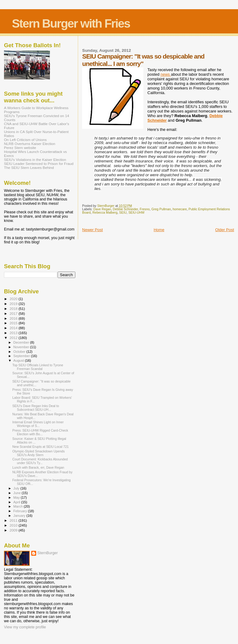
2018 (14, 309)
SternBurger (48, 553)
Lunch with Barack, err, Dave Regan (38, 467)
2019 (14, 304)
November (22, 347)
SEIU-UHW (136, 213)
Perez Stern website (20, 148)
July (17, 488)
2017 (14, 313)
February (21, 511)
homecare (180, 209)
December (22, 342)
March (19, 506)
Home (159, 230)
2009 (14, 530)
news (166, 74)
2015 (14, 323)
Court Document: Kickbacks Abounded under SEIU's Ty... (40, 461)
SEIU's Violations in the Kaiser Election (35, 160)
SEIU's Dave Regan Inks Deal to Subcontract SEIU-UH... (36, 408)
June (18, 493)
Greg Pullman (161, 209)
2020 (14, 299)
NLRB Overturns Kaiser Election (30, 144)
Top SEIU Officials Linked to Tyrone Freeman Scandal (38, 367)
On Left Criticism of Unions (25, 140)
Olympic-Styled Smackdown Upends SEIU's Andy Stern (38, 453)
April (17, 502)
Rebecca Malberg (105, 213)
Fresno (145, 209)
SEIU (123, 213)
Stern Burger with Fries (71, 23)
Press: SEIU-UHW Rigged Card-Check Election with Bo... (40, 432)
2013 (14, 333)
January (20, 516)
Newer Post (92, 230)
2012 (14, 338)
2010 (14, 525)
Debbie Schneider (125, 209)
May (17, 497)
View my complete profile (25, 627)
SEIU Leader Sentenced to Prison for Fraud (39, 164)
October (20, 352)
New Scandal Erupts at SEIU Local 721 (40, 447)
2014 (14, 328)
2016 (14, 318)
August (19, 360)
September (22, 356)
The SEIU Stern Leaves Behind (29, 168)
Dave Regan (102, 209)
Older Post (225, 230)
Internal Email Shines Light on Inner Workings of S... (38, 424)
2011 (14, 520)
